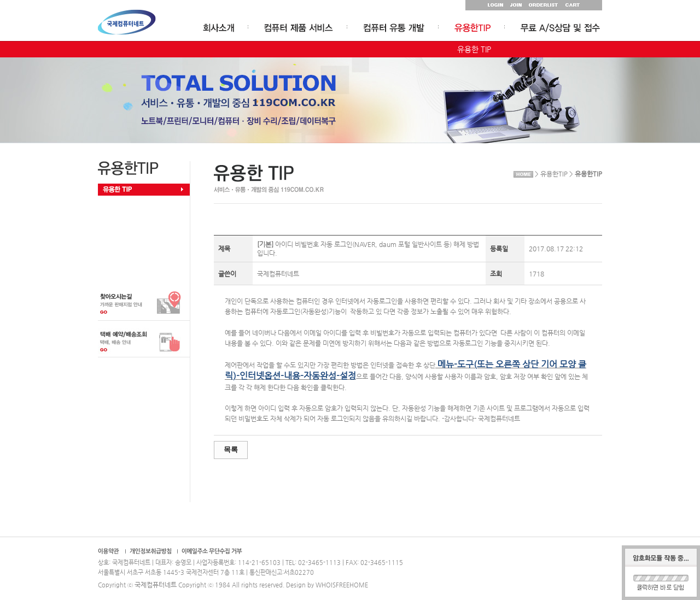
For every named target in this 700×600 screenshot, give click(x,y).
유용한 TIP (474, 49)
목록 (231, 449)
